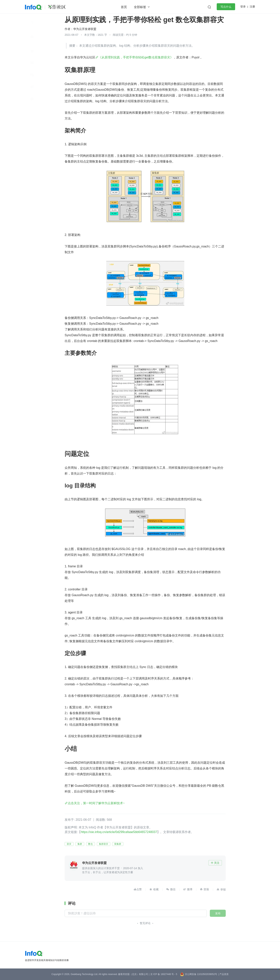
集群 (80, 844)
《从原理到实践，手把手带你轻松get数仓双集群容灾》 (136, 57)
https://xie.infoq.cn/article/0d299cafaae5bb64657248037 (119, 832)
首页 (124, 7)
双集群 (118, 844)
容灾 (69, 844)
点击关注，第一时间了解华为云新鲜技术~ (96, 803)
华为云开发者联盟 (85, 29)
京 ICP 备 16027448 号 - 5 (164, 974)
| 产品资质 (223, 974)
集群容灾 (104, 844)
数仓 (91, 844)
